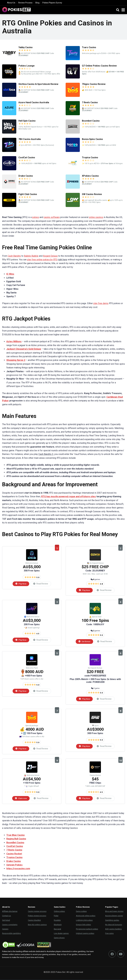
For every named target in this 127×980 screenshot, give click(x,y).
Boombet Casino (91, 121)
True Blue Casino (16, 835)
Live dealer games (61, 934)
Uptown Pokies (14, 865)
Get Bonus (84, 641)
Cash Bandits (14, 256)
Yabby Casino (26, 47)
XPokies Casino (90, 176)
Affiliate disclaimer (10, 912)
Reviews (32, 907)
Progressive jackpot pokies (87, 929)
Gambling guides (112, 920)
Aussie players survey (114, 916)
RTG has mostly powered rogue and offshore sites (69, 496)
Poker (56, 916)
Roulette (57, 920)
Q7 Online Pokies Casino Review (99, 66)
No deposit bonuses (114, 925)
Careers (5, 929)
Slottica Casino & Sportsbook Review (38, 84)
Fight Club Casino (28, 194)
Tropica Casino (90, 157)
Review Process (25, 3)
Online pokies (59, 912)
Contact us (7, 916)
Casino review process (37, 912)
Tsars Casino (89, 47)
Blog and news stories (114, 912)
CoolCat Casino (27, 157)
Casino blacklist (34, 920)
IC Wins (10, 274)
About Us (11, 3)
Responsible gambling (11, 934)
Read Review (41, 584)
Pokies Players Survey (52, 3)
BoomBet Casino (15, 843)
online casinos (96, 217)
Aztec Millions (14, 341)
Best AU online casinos (37, 925)
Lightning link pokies (84, 920)
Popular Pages (112, 907)
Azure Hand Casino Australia (34, 102)
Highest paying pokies (85, 934)
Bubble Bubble (31, 256)
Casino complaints (10, 925)
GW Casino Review (92, 194)
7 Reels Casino (90, 102)
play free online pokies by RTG (42, 260)
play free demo (101, 303)
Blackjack (58, 925)
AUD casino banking (113, 929)
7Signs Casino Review (94, 84)
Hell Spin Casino (27, 121)
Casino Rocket (14, 854)
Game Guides (60, 907)
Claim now (21, 798)
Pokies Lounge (27, 66)
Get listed (6, 920)
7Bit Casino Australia (30, 139)
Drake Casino (26, 176)
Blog (37, 3)
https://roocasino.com (18, 869)
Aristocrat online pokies (86, 916)
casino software (52, 217)
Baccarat (57, 929)
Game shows (59, 938)
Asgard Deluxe (50, 256)
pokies (36, 217)
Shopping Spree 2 (16, 360)
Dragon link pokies (83, 925)
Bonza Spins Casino (92, 139)
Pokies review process (37, 916)
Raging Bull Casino (16, 839)
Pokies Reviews (83, 907)
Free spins (109, 934)
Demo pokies (81, 912)
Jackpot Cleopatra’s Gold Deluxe (24, 349)
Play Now (21, 584)
